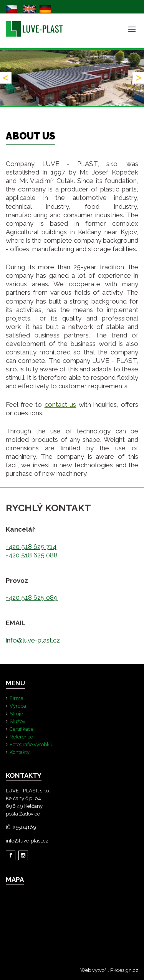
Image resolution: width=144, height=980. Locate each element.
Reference (21, 737)
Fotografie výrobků (31, 744)
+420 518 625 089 (32, 597)
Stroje (16, 714)
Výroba (18, 706)
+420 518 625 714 (31, 547)
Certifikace (22, 729)
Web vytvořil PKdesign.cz (109, 970)
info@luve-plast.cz (33, 640)
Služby (17, 721)
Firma (17, 698)
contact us (60, 404)
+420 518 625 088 (32, 555)
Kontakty (20, 752)
